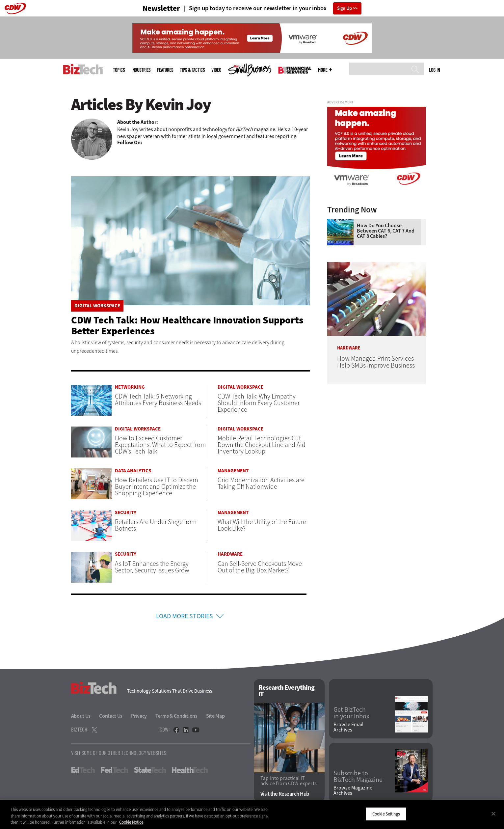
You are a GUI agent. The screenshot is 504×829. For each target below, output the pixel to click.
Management (233, 471)
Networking (130, 387)
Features (165, 70)
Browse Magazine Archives (353, 791)
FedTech (114, 770)
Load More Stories (184, 616)
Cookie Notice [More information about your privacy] (131, 822)
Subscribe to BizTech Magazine (358, 777)
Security (126, 513)
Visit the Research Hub (285, 794)
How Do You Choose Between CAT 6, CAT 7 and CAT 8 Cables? (386, 231)
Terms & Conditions (176, 716)
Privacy (139, 716)
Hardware (230, 554)
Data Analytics (133, 471)
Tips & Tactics (192, 70)
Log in (434, 70)
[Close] (493, 814)
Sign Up (345, 8)
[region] (252, 814)
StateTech (150, 770)
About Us (81, 716)
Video (216, 70)
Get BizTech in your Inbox (351, 713)
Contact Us (111, 716)
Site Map (215, 716)
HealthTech (190, 770)
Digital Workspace (97, 306)
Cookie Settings (386, 814)
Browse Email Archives (348, 727)
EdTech (83, 770)
